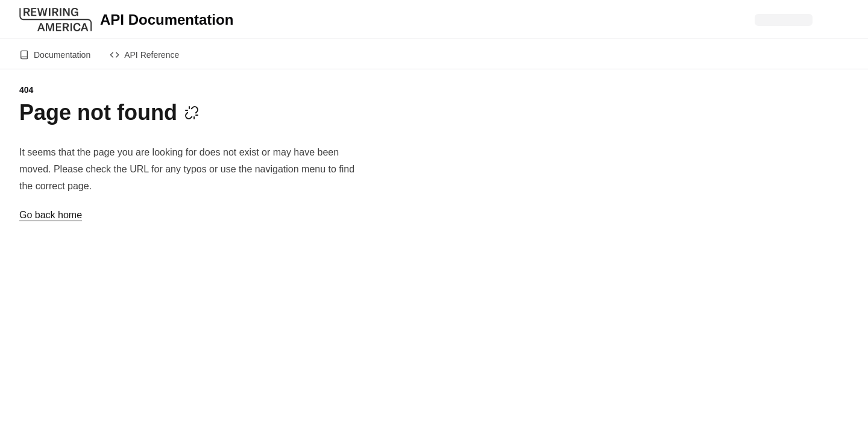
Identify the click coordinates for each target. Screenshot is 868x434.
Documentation (55, 55)
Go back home (51, 215)
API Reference (144, 55)
